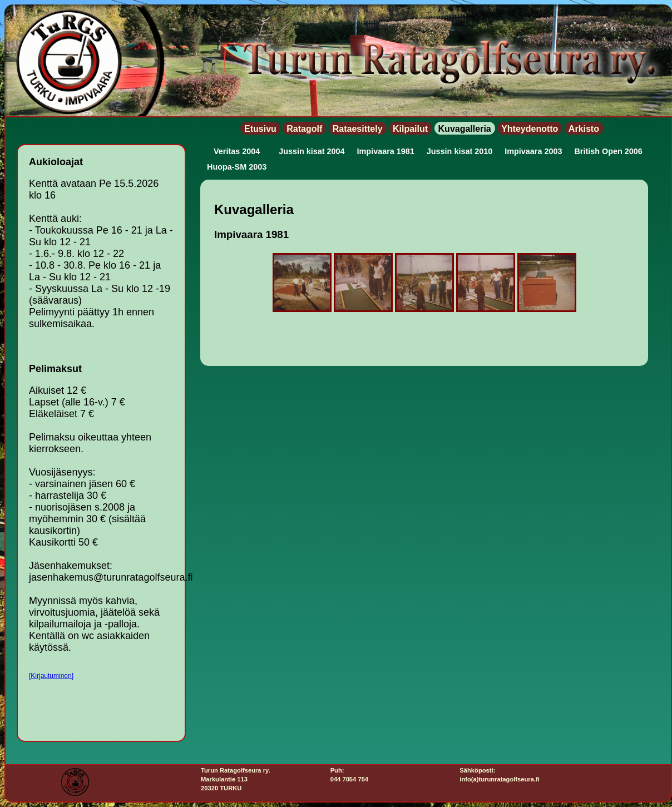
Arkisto (584, 129)
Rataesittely (358, 129)
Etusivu (260, 129)
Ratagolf (304, 129)
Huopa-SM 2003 (237, 167)
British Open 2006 (608, 151)
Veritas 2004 (237, 151)
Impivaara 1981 (386, 151)
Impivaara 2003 (533, 151)
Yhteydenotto (530, 129)
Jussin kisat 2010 (459, 151)
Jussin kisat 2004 (312, 151)
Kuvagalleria (465, 129)
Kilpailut (410, 129)
